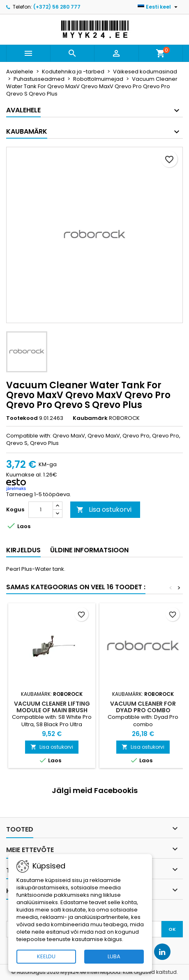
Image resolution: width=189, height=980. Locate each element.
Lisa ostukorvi (104, 509)
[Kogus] (41, 510)
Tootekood (22, 418)
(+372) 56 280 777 (57, 7)
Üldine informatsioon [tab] (89, 550)
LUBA (114, 956)
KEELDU (46, 956)
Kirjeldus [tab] (23, 550)
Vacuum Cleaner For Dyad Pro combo (143, 707)
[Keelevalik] (159, 7)
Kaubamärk (90, 418)
